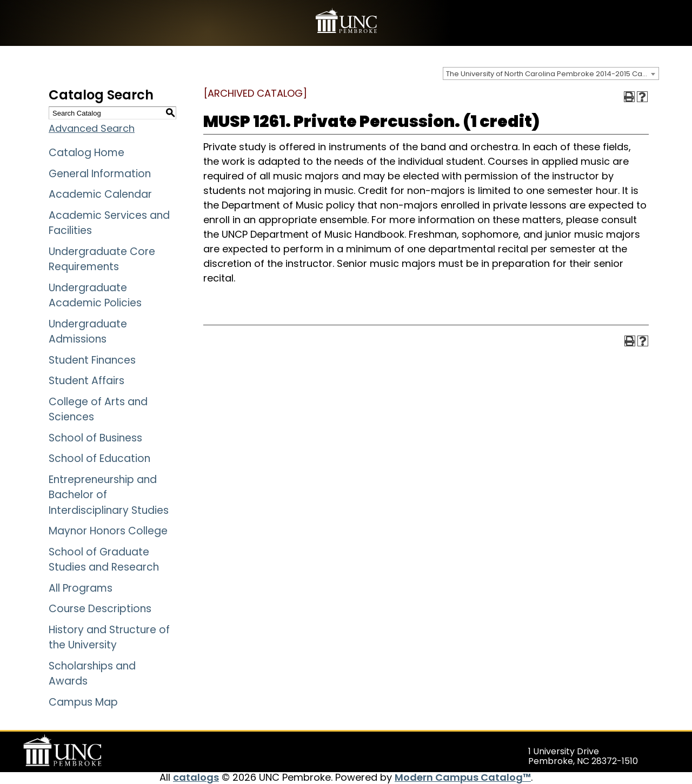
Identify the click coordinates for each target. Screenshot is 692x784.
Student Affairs (86, 381)
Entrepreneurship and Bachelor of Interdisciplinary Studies (109, 495)
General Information (100, 174)
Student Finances (92, 360)
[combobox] (551, 73)
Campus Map (83, 702)
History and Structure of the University (109, 638)
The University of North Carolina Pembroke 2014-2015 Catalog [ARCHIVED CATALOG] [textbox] (552, 74)
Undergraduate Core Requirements (102, 259)
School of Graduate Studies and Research (104, 560)
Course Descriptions (100, 609)
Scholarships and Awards (92, 674)
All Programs (81, 588)
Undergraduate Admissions (88, 332)
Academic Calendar (100, 194)
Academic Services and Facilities (109, 223)
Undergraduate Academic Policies (95, 296)
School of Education (99, 458)
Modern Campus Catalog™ (463, 777)
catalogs (196, 777)
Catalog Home (86, 153)
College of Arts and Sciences (98, 410)
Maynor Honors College (108, 531)
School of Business (95, 438)
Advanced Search (92, 128)
